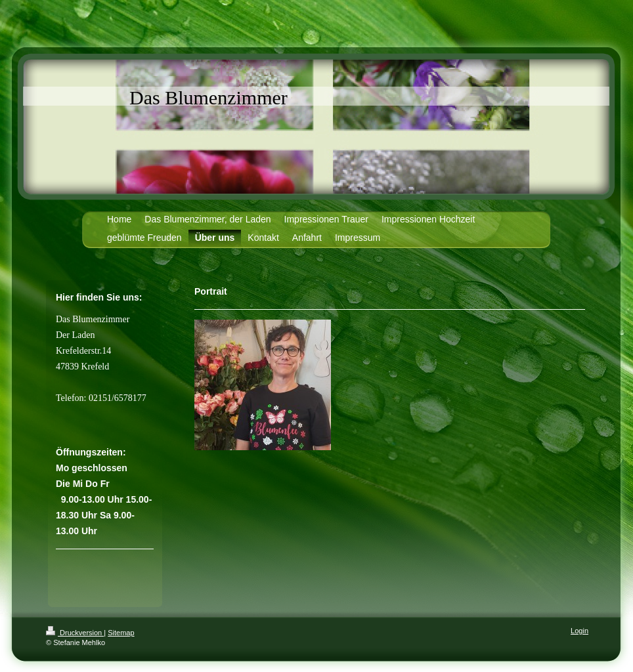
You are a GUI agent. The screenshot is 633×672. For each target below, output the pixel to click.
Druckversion (75, 633)
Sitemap (121, 633)
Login (579, 631)
